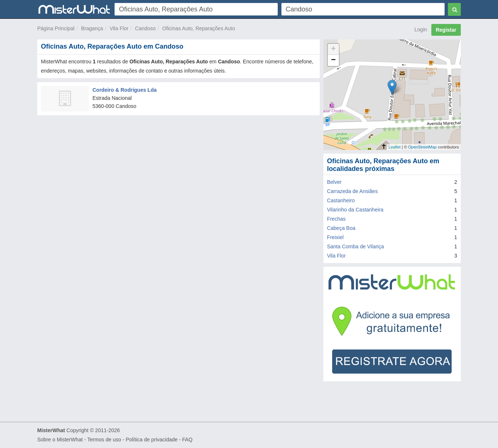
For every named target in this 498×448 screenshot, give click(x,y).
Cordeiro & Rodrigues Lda (124, 90)
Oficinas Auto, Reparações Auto (199, 28)
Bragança (92, 28)
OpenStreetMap (422, 147)
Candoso (145, 28)
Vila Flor (119, 28)
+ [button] (334, 49)
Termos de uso (104, 440)
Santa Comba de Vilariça (356, 246)
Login (421, 29)
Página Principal (56, 28)
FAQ (187, 440)
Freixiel (335, 237)
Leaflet (395, 147)
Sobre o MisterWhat (60, 440)
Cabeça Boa (341, 228)
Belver (334, 182)
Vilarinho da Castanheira (355, 210)
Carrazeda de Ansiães (353, 191)
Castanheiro (341, 200)
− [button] (334, 60)
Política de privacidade (152, 440)
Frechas (336, 219)
